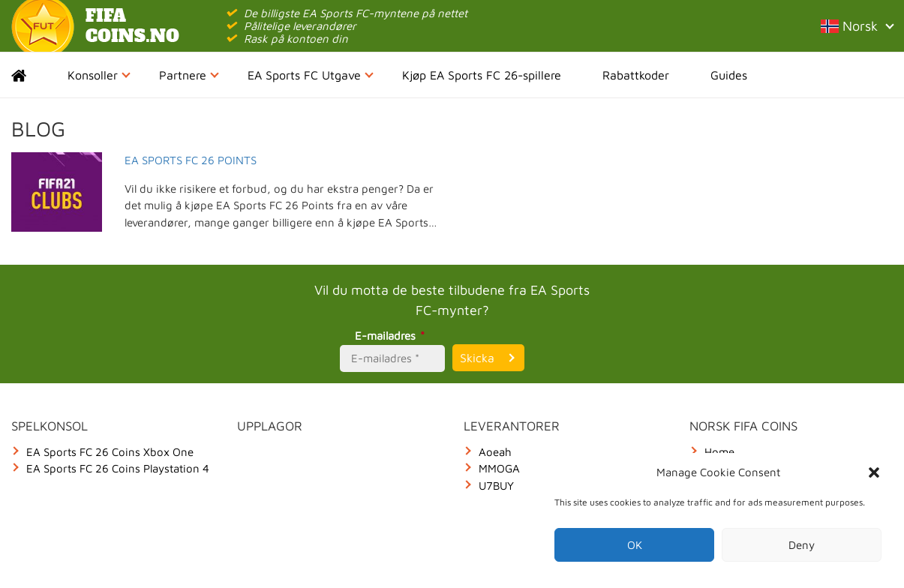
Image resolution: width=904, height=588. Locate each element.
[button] (874, 472)
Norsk (857, 26)
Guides (729, 75)
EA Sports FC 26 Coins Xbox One (110, 452)
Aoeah (495, 452)
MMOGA (499, 468)
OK (635, 545)
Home (32, 75)
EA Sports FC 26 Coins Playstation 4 (118, 468)
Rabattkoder (636, 75)
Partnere (189, 75)
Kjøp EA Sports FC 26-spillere (482, 75)
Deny (802, 545)
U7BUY (496, 486)
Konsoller (99, 75)
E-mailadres (392, 336)
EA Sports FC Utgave (311, 75)
